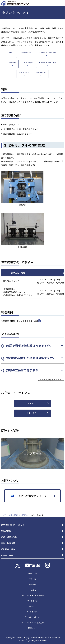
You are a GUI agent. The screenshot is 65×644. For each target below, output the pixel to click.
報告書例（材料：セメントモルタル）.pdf (20, 321)
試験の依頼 (6, 531)
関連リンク (32, 628)
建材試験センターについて (13, 525)
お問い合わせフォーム (33, 496)
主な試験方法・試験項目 (46, 53)
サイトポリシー (32, 612)
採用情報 (32, 584)
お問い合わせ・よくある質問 (32, 595)
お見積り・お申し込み (47, 63)
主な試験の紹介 (25, 53)
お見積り (32, 403)
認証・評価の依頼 (9, 537)
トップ (4, 515)
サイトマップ (32, 601)
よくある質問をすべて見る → (51, 380)
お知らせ (32, 606)
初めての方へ (32, 574)
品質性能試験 (14, 515)
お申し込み (32, 413)
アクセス (33, 579)
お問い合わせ (41, 73)
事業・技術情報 (8, 543)
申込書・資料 (7, 555)
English (33, 590)
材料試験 (24, 515)
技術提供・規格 (8, 549)
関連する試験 (24, 73)
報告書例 (13, 63)
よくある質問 (27, 63)
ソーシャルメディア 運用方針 (32, 623)
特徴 (11, 53)
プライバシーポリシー (32, 617)
